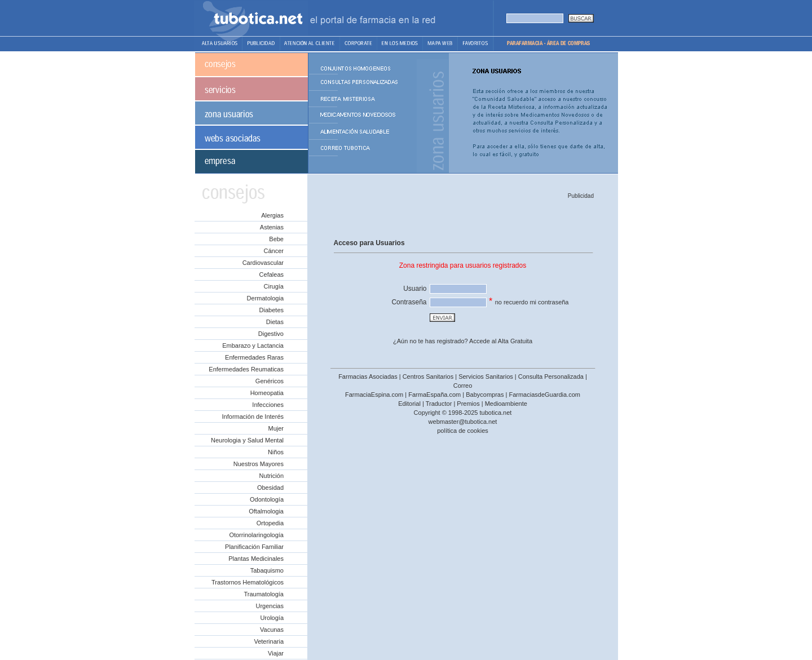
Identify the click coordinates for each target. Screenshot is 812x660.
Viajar (276, 653)
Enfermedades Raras (254, 357)
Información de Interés (253, 417)
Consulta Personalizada (551, 376)
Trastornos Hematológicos (248, 582)
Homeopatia (267, 393)
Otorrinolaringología (256, 535)
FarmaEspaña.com (434, 395)
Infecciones (268, 405)
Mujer (276, 428)
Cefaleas (272, 274)
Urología (272, 618)
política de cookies (463, 431)
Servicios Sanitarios (486, 376)
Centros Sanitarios (428, 376)
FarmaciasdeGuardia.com (544, 395)
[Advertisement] (462, 218)
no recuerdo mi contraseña (532, 302)
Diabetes (272, 310)
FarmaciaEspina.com (374, 395)
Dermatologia (265, 298)
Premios (468, 404)
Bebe (276, 239)
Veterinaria (269, 641)
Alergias (272, 215)
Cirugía (274, 286)
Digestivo (271, 334)
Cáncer (274, 251)
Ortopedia (270, 523)
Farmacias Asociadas (368, 376)
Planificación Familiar (254, 547)
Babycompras (485, 395)
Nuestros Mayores (259, 464)
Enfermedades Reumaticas (246, 369)
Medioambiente (506, 404)
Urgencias (270, 606)
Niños (276, 452)
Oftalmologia (266, 511)
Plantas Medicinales (256, 559)
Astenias (272, 227)
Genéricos (270, 381)
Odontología (267, 499)
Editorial (409, 404)
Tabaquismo (267, 570)
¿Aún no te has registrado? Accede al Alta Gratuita (463, 341)
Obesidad (270, 488)
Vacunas (272, 630)
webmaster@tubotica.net (463, 422)
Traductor (439, 404)
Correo (463, 386)
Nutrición (272, 476)
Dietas (275, 322)
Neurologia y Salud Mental (247, 440)
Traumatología (264, 594)
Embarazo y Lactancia (253, 345)
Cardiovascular (263, 263)
